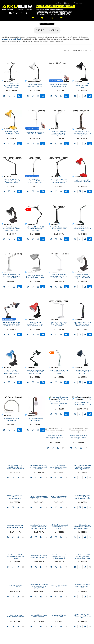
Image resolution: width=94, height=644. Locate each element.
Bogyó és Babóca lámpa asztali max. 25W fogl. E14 (82, 503)
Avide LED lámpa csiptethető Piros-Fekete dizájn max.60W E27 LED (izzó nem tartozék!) (35, 325)
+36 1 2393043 (17, 13)
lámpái (19, 39)
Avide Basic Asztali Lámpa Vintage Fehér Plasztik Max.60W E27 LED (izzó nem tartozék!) (82, 474)
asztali (13, 39)
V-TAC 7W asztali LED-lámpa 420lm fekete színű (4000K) (59, 503)
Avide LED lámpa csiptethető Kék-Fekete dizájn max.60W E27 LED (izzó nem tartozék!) (12, 355)
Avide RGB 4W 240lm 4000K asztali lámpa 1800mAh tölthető (35, 413)
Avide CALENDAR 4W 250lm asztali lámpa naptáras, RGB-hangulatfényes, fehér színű (35, 444)
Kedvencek (79, 3)
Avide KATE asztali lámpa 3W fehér (12, 562)
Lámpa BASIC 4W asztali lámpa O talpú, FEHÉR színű (82, 443)
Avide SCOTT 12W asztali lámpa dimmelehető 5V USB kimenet (59, 324)
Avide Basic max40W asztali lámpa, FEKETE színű (82, 85)
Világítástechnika (47, 24)
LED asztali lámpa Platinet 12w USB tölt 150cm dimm (59, 592)
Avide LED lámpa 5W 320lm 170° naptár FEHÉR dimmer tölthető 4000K (12, 276)
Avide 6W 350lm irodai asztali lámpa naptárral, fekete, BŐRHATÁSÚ (12, 85)
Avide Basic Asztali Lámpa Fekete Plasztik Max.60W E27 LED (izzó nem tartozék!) (35, 355)
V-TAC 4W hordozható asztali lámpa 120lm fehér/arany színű (12, 532)
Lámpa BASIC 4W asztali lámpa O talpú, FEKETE (12, 473)
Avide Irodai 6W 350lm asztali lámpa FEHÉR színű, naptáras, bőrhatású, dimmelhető (35, 182)
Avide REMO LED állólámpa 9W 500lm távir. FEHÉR (35, 133)
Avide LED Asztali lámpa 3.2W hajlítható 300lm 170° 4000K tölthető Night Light (35, 503)
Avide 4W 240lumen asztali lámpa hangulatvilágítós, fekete (59, 229)
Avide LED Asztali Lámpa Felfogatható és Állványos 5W (35, 592)
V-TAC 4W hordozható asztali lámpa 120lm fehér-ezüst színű (12, 443)
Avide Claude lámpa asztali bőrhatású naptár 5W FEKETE (12, 503)
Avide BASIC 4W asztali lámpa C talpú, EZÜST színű (35, 276)
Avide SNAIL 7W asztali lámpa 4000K (12, 384)
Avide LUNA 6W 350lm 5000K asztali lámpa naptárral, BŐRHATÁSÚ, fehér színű (59, 134)
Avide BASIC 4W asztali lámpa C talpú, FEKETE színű (35, 562)
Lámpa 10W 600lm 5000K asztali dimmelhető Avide (59, 473)
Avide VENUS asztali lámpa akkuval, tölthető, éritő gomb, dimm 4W (82, 532)
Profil (68, 3)
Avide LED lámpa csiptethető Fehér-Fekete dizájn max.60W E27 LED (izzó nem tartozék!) (82, 277)
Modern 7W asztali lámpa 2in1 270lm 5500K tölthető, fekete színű (82, 413)
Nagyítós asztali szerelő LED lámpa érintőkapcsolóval (59, 443)
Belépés (58, 3)
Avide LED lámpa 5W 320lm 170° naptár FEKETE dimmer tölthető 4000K (35, 532)
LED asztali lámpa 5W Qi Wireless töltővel (82, 562)
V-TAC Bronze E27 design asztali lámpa (35, 384)
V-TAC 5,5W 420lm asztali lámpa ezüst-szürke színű (82, 592)
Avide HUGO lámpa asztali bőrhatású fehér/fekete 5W (59, 384)
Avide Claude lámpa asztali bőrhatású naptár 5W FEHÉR (59, 354)
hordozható (6, 39)
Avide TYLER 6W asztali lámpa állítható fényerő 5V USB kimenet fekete (12, 181)
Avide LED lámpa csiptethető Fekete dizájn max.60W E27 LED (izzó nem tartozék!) (12, 229)
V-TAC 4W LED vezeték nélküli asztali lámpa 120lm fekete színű (12, 413)
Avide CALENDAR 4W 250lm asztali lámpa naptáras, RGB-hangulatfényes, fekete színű (59, 182)
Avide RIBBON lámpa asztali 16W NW (59, 532)
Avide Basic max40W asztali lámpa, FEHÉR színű (35, 85)
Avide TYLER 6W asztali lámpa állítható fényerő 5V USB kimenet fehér (59, 276)
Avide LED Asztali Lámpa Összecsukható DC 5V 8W (82, 384)
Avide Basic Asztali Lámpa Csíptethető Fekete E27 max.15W (82, 354)
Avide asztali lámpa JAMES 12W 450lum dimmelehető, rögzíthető (35, 229)
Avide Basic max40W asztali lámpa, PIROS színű (82, 181)
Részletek (4, 96)
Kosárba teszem (19, 96)
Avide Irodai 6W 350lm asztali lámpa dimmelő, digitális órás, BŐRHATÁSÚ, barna (59, 414)
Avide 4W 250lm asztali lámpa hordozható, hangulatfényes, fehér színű (35, 474)
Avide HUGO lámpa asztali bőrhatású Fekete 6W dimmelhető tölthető (82, 324)
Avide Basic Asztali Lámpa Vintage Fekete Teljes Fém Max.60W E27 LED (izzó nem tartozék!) (12, 325)
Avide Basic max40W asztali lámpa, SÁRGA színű (12, 133)
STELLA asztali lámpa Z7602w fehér (12, 592)
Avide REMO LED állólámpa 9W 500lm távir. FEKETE (59, 85)
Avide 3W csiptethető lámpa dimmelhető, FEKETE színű (82, 229)
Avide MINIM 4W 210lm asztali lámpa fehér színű (59, 562)
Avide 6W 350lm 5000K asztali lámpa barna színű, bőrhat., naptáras (82, 133)
